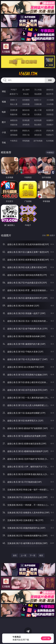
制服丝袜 (14, 114)
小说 (4, 132)
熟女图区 (38, 125)
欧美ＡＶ (38, 100)
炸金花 (26, 94)
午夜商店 (14, 141)
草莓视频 (26, 141)
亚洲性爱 (14, 110)
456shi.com (28, 74)
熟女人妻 (14, 104)
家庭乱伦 (26, 130)
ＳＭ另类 (50, 104)
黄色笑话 (38, 135)
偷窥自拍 (14, 120)
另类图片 (50, 125)
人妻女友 (38, 130)
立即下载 (46, 638)
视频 (4, 102)
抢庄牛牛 (50, 94)
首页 (15, 555)
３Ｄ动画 (50, 100)
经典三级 (26, 114)
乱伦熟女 (38, 114)
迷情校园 (14, 135)
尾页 (41, 555)
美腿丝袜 (14, 125)
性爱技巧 (50, 135)
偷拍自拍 (26, 110)
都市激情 (14, 130)
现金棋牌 (38, 94)
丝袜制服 (26, 104)
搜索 (50, 80)
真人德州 (26, 90)
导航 (4, 143)
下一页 (33, 555)
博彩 (4, 91)
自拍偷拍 (26, 100)
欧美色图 (38, 120)
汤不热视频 (38, 141)
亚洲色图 (26, 120)
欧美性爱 (50, 110)
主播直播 (38, 104)
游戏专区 (50, 90)
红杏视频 (50, 141)
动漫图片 (50, 120)
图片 (4, 122)
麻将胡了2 (14, 94)
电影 (4, 112)
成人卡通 (38, 110)
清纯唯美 (26, 125)
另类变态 (50, 114)
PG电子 (14, 90)
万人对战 (38, 90)
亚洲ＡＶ (14, 100)
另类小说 (26, 135)
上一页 (23, 555)
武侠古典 (50, 130)
